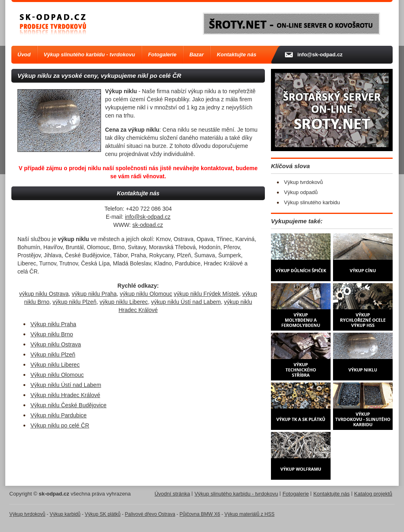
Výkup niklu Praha (53, 324)
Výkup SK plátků (103, 514)
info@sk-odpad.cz (148, 217)
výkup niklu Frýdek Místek (206, 294)
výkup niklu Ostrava (44, 294)
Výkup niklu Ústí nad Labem (66, 385)
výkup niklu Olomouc (146, 294)
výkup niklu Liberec (124, 302)
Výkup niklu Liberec (55, 365)
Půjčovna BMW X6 (200, 514)
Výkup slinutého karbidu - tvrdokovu (89, 54)
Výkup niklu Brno (52, 334)
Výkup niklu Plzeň (53, 355)
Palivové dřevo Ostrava (150, 514)
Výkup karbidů (65, 514)
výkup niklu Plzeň (75, 302)
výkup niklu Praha (94, 294)
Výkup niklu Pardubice (59, 415)
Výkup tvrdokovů (303, 182)
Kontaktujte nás (236, 54)
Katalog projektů (373, 494)
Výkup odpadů (301, 192)
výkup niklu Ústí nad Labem (186, 302)
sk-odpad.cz (147, 225)
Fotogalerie (162, 54)
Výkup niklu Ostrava (56, 344)
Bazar (197, 54)
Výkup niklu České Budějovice (69, 405)
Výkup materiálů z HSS (249, 514)
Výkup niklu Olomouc (57, 375)
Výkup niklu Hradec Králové (65, 395)
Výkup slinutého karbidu (312, 202)
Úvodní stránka (172, 494)
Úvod (24, 54)
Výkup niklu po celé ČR (60, 425)
